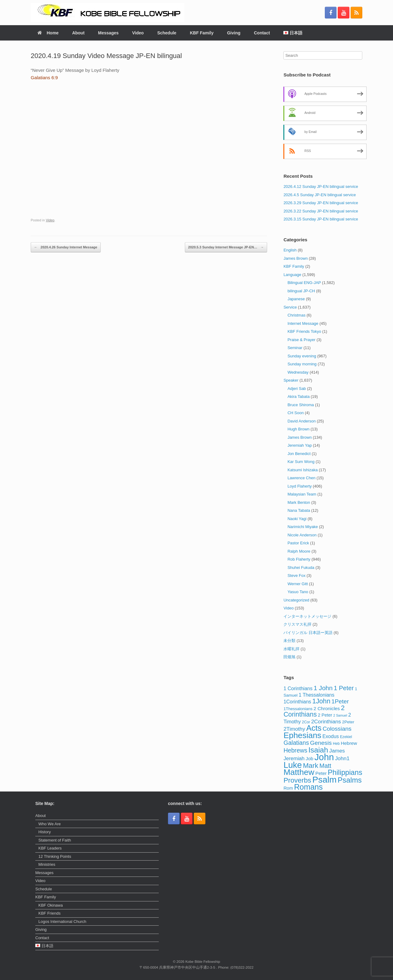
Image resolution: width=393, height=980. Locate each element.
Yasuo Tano (298, 592)
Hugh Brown (298, 429)
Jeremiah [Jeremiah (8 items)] (294, 758)
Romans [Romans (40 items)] (309, 787)
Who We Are (50, 824)
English (290, 250)
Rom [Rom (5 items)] (288, 788)
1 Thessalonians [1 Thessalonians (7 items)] (317, 695)
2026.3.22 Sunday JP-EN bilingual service (321, 211)
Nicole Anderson (302, 535)
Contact (262, 33)
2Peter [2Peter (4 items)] (348, 722)
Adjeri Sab (297, 389)
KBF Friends (49, 913)
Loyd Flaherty (300, 486)
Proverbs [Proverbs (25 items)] (297, 780)
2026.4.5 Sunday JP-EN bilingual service (320, 195)
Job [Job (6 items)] (310, 758)
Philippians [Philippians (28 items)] (345, 772)
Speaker (291, 380)
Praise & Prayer (301, 340)
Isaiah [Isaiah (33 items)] (318, 750)
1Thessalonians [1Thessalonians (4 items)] (298, 709)
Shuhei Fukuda (301, 568)
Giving (234, 33)
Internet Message (303, 323)
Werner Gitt (298, 584)
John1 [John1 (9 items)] (342, 758)
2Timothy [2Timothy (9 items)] (294, 729)
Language (292, 275)
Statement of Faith (55, 840)
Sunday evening (302, 356)
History (45, 832)
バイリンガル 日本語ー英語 (308, 633)
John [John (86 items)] (324, 757)
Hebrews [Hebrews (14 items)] (295, 750)
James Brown (296, 258)
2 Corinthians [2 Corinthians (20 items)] (314, 711)
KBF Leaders (50, 848)
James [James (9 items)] (337, 751)
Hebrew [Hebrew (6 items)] (349, 743)
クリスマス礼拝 (297, 624)
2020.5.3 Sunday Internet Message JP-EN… (226, 247)
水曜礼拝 (291, 649)
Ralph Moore (299, 551)
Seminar (295, 348)
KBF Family (202, 33)
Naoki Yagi (297, 519)
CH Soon (296, 413)
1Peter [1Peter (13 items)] (340, 701)
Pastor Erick (298, 543)
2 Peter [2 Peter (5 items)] (325, 715)
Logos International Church (62, 922)
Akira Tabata (298, 397)
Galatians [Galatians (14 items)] (296, 743)
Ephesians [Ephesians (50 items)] (302, 735)
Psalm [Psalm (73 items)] (324, 780)
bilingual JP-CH (301, 291)
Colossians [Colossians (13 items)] (337, 729)
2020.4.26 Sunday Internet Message (66, 247)
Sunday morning (302, 364)
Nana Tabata (299, 510)
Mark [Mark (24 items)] (311, 766)
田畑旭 (289, 657)
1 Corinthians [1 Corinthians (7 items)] (298, 688)
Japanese (296, 299)
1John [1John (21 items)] (321, 701)
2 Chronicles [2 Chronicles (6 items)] (327, 708)
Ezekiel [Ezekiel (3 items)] (346, 737)
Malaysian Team (302, 494)
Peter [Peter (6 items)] (321, 773)
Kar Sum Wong (301, 462)
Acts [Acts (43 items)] (314, 728)
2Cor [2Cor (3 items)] (306, 722)
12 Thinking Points (55, 856)
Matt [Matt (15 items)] (325, 766)
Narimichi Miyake (303, 527)
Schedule (167, 33)
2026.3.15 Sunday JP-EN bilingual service (321, 219)
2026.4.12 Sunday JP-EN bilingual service (321, 187)
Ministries (47, 864)
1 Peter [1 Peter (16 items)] (344, 688)
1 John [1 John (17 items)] (323, 688)
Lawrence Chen (301, 478)
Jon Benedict (299, 454)
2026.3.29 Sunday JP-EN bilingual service (321, 203)
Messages (108, 33)
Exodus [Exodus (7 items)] (331, 736)
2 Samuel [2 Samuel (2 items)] (340, 715)
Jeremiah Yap (300, 445)
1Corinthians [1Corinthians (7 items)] (297, 702)
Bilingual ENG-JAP (304, 283)
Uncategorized (296, 600)
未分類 (289, 641)
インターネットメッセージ (307, 616)
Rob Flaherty (299, 559)
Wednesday (298, 372)
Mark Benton (299, 502)
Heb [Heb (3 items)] (336, 744)
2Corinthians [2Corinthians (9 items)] (326, 721)
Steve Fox (296, 576)
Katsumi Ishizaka (302, 470)
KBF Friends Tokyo (304, 331)
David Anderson (302, 421)
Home (48, 33)
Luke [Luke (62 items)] (293, 765)
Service (290, 307)
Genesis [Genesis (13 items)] (321, 743)
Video (138, 33)
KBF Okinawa (51, 905)
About (78, 33)
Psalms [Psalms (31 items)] (350, 780)
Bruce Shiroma (301, 405)
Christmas (296, 315)
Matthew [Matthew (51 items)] (299, 772)
